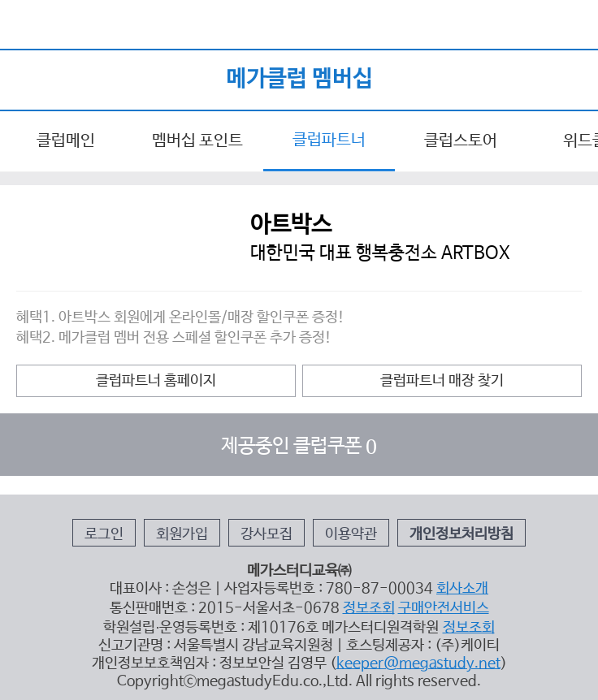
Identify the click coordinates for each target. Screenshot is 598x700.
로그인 (104, 534)
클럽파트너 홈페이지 (156, 381)
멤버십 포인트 (197, 141)
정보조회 (369, 608)
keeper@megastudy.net (418, 663)
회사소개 (462, 589)
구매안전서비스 (444, 608)
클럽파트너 (329, 140)
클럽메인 (66, 141)
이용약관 (351, 534)
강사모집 (266, 534)
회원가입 (182, 534)
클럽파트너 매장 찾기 (442, 381)
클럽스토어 (461, 141)
